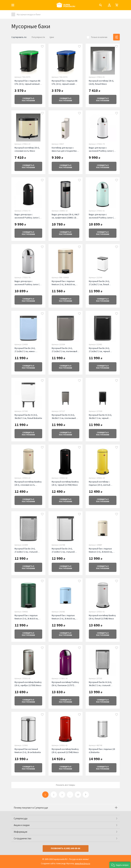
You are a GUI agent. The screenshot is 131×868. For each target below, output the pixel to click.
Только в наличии (99, 37)
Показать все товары (65, 785)
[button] (120, 865)
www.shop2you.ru (82, 863)
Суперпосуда (21, 818)
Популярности (38, 37)
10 (78, 795)
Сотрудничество (23, 838)
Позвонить (65, 848)
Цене (52, 37)
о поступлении (28, 99)
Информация (20, 832)
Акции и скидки (22, 825)
